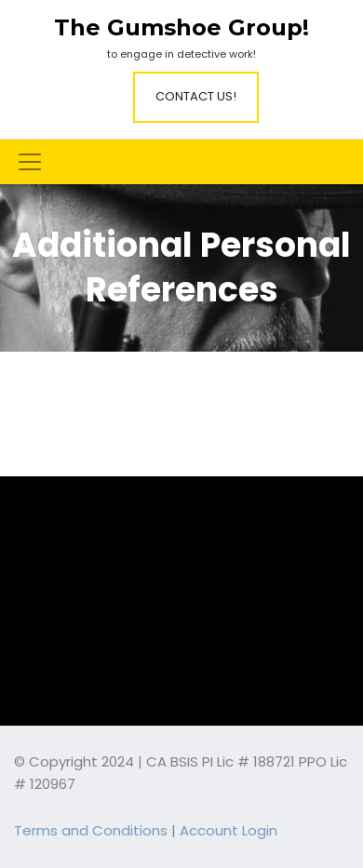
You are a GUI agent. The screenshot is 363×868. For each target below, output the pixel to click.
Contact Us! (196, 96)
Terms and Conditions (91, 830)
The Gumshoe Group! (181, 28)
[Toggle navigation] (30, 162)
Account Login (229, 830)
